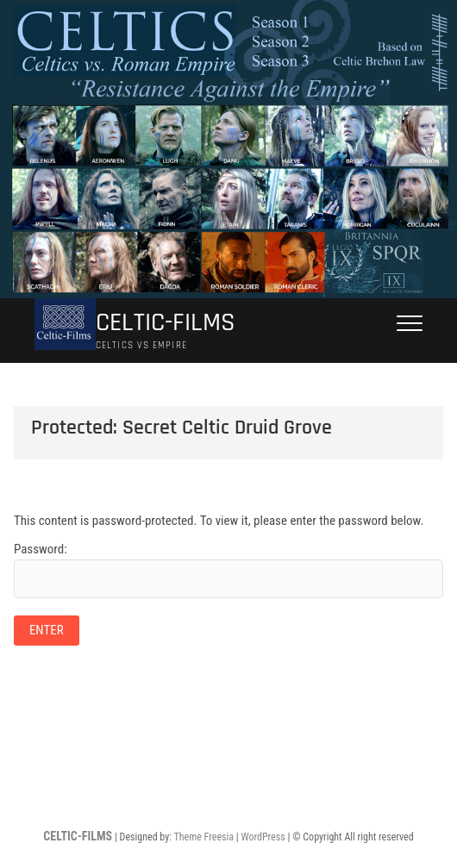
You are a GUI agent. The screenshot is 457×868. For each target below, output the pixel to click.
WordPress (263, 837)
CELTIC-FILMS (166, 323)
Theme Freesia (204, 837)
